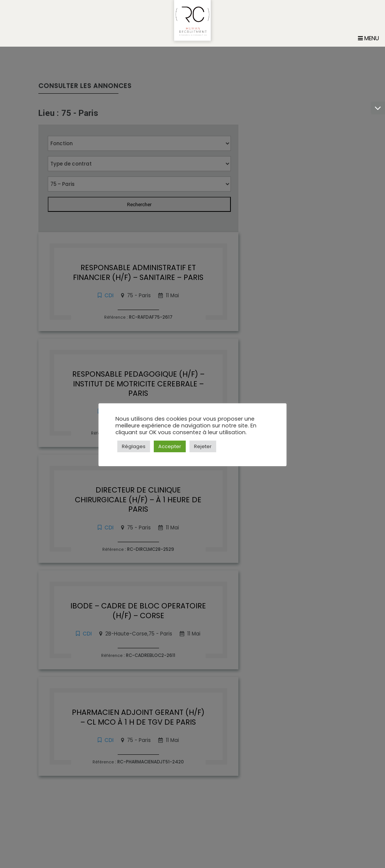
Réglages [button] (134, 446)
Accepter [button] (170, 446)
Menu (368, 50)
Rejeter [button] (203, 446)
